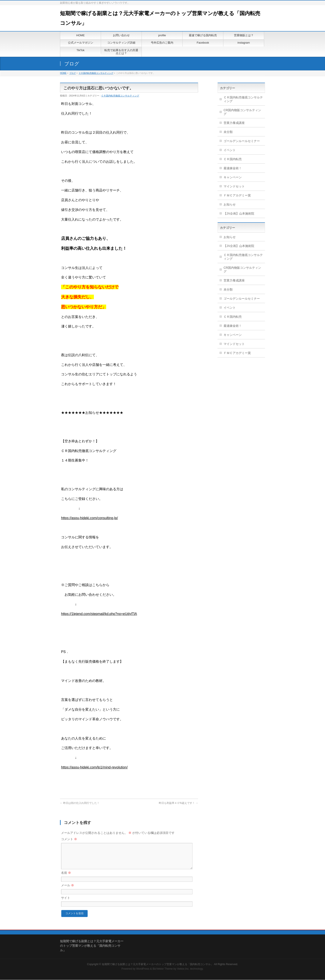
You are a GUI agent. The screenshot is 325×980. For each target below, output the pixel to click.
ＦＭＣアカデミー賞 (237, 195)
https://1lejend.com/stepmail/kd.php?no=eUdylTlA (99, 614)
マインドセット (234, 186)
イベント (230, 150)
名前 (66, 878)
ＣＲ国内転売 (233, 159)
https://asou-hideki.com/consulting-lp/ (89, 518)
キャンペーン (233, 177)
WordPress (143, 969)
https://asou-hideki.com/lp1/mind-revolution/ (94, 767)
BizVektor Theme (163, 969)
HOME (63, 73)
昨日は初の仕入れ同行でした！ (80, 803)
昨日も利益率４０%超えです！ (178, 803)
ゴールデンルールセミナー (242, 141)
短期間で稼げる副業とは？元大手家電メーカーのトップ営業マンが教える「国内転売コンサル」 (158, 964)
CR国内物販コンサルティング (242, 112)
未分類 (228, 132)
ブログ (73, 73)
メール (68, 890)
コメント (69, 839)
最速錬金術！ (233, 168)
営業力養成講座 (234, 123)
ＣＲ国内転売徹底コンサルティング (96, 73)
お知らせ (230, 204)
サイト (66, 903)
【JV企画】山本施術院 (239, 213)
